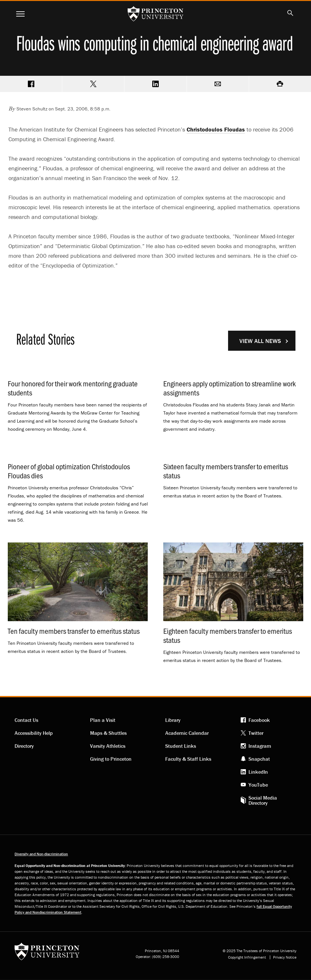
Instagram (260, 746)
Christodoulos (216, 129)
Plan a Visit (103, 720)
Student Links (181, 746)
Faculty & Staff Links (188, 759)
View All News (260, 341)
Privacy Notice (285, 957)
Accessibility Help (34, 733)
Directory (24, 746)
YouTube (258, 785)
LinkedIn (258, 772)
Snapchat (259, 759)
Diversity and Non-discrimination (41, 854)
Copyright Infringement (247, 957)
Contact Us (26, 720)
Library (173, 720)
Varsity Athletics (108, 746)
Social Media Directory (263, 800)
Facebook (259, 720)
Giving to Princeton (111, 759)
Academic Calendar (187, 733)
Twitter (256, 733)
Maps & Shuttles (108, 733)
